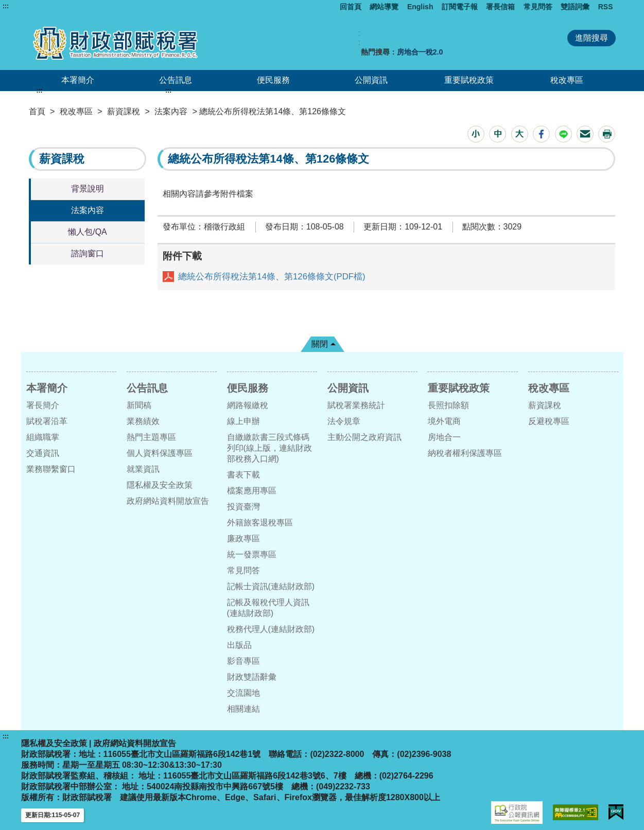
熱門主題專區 (151, 437)
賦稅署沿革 (47, 421)
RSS (606, 7)
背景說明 (88, 189)
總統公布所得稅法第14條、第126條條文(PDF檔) (272, 277)
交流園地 (243, 693)
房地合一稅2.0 (420, 52)
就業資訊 (143, 469)
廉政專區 (243, 538)
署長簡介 (43, 405)
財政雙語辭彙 (252, 677)
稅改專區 (567, 80)
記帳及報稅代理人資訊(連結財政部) (268, 608)
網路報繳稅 (248, 405)
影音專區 (243, 661)
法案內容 (171, 111)
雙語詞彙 (575, 7)
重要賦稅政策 (469, 80)
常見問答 (538, 7)
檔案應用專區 (252, 491)
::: (6, 6)
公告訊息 (176, 80)
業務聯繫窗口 (51, 469)
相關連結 (243, 709)
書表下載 (243, 475)
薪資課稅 (124, 111)
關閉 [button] (320, 344)
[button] (476, 134)
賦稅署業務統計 (356, 405)
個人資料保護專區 (160, 453)
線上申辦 (243, 421)
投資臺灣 (243, 507)
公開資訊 (371, 80)
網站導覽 (384, 7)
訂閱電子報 (460, 7)
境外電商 (444, 421)
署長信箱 (500, 7)
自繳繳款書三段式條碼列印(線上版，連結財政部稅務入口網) (269, 448)
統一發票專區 (252, 554)
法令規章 (344, 421)
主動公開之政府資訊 (364, 437)
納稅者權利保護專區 (465, 453)
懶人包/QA (88, 232)
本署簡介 (78, 80)
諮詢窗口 (88, 253)
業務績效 (143, 421)
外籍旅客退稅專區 (260, 523)
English (420, 7)
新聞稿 (139, 405)
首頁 (37, 111)
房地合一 (444, 437)
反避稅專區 (549, 421)
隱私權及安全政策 (160, 485)
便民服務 (273, 80)
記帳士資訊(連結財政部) (271, 586)
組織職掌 (43, 437)
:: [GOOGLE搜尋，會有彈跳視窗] (359, 38)
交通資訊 (43, 453)
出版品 (239, 645)
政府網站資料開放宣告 (168, 501)
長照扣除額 (448, 405)
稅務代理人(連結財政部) (271, 629)
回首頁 (351, 7)
